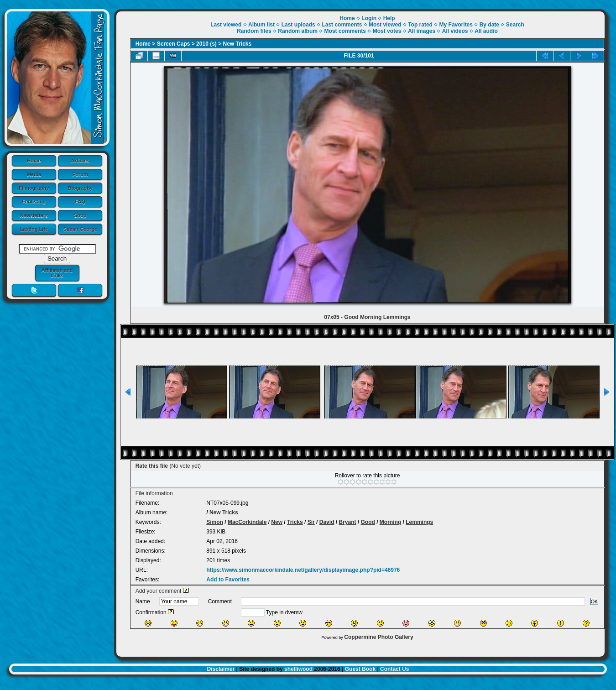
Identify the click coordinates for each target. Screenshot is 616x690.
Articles (80, 161)
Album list (261, 25)
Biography (80, 188)
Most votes (387, 31)
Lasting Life (34, 229)
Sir (311, 522)
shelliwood (298, 669)
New (277, 522)
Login (369, 18)
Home (34, 161)
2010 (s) (206, 44)
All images (422, 31)
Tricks (295, 522)
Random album (298, 31)
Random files (254, 31)
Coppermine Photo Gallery (378, 637)
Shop (80, 215)
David (327, 522)
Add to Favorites (228, 580)
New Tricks (238, 44)
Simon (215, 522)
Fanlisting (34, 202)
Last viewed (226, 25)
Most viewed (385, 25)
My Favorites (456, 25)
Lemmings (419, 522)
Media (34, 174)
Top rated (420, 25)
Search (515, 25)
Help (389, 18)
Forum (80, 174)
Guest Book (360, 669)
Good (368, 522)
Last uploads (298, 25)
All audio (486, 31)
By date (489, 25)
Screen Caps (174, 44)
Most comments (345, 31)
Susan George (80, 229)
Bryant (347, 522)
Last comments (342, 25)
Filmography (34, 188)
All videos (455, 31)
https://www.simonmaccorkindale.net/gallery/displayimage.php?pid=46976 (303, 570)
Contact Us (394, 669)
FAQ (80, 202)
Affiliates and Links (57, 273)
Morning (390, 522)
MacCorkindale (247, 522)
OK (595, 601)
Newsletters (34, 215)
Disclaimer (221, 669)
